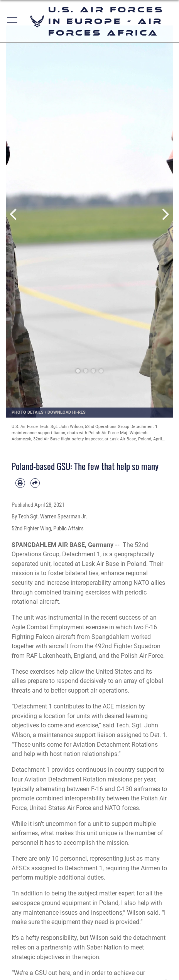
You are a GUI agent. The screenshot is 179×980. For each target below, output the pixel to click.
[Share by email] (35, 483)
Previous (14, 215)
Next (165, 215)
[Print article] (20, 483)
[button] (13, 21)
